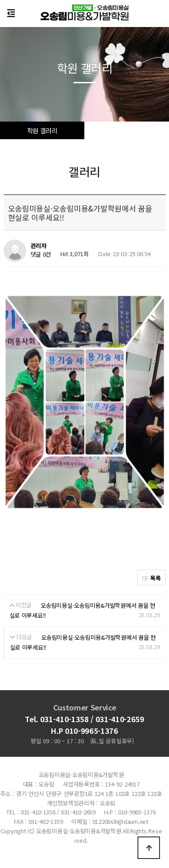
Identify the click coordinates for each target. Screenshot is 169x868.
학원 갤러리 (42, 130)
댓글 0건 (41, 255)
